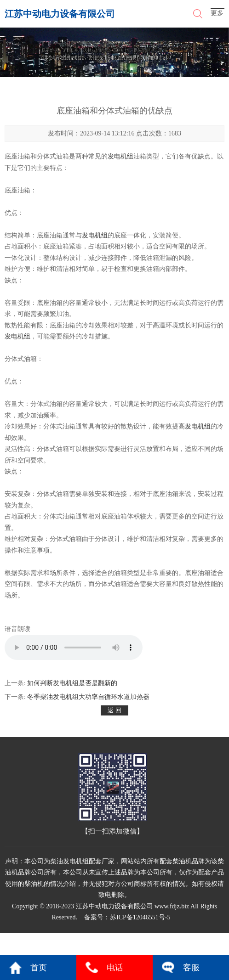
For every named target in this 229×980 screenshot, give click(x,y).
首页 (39, 968)
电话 (115, 968)
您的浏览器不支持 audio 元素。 (74, 648)
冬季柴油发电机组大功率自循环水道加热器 (88, 697)
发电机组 (120, 156)
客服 (191, 968)
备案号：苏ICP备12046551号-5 (127, 917)
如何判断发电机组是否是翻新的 (72, 683)
